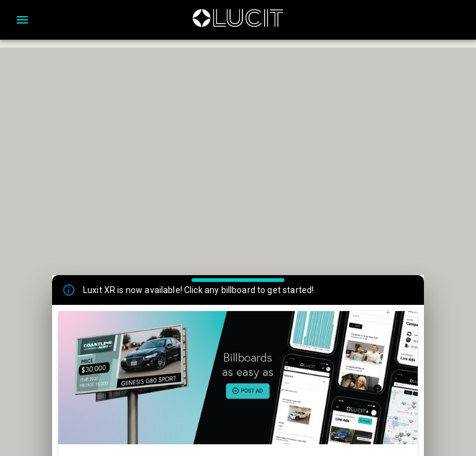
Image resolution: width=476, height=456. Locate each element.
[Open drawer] (22, 20)
